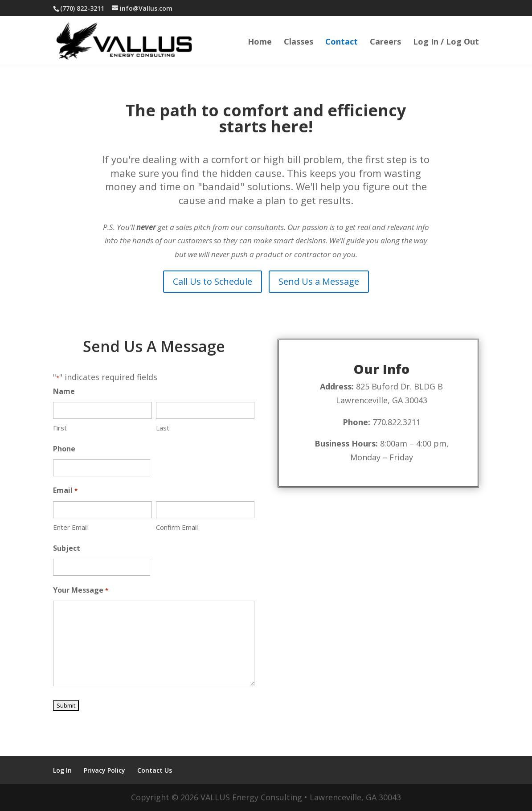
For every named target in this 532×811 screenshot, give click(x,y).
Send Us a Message (319, 281)
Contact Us (155, 770)
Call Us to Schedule (213, 281)
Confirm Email (177, 527)
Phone (64, 449)
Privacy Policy (104, 770)
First (60, 428)
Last (163, 428)
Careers (385, 43)
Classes (299, 43)
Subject (67, 548)
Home (260, 43)
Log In (62, 770)
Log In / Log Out (446, 43)
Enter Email (70, 527)
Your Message (80, 591)
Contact (342, 43)
